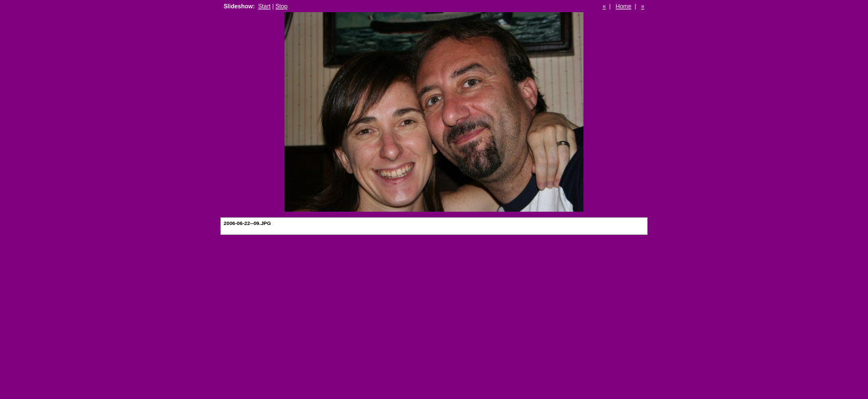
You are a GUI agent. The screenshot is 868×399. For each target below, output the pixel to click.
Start (264, 6)
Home (623, 6)
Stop (281, 6)
